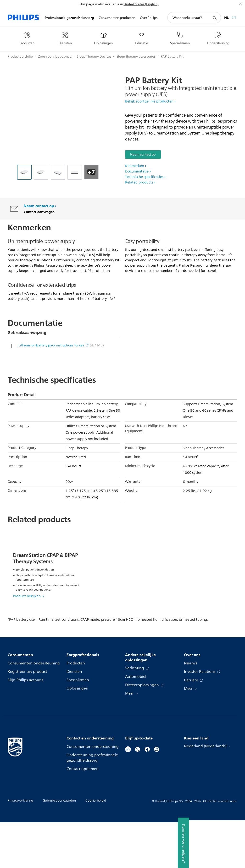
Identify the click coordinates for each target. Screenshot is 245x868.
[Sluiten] (240, 4)
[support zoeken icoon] (215, 18)
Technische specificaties (144, 177)
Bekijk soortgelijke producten (149, 101)
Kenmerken (135, 166)
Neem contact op (143, 154)
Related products (139, 182)
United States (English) (141, 4)
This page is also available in (101, 4)
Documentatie (137, 171)
